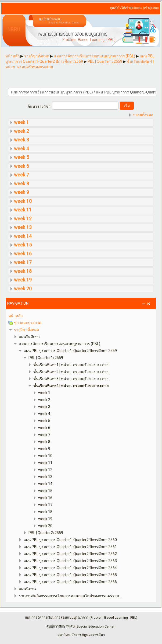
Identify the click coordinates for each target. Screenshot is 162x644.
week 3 (21, 140)
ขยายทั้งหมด (143, 115)
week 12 (23, 219)
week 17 (23, 262)
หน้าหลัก (15, 316)
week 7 (21, 175)
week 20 (23, 289)
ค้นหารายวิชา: (40, 106)
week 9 (21, 192)
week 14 (23, 236)
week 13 (23, 227)
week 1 (21, 122)
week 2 (21, 131)
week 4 (21, 149)
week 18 (23, 271)
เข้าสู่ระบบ (151, 8)
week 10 (23, 201)
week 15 (23, 245)
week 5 (21, 157)
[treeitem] (81, 316)
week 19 (23, 280)
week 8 (21, 184)
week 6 (21, 166)
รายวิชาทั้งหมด (26, 330)
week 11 (23, 210)
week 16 (23, 254)
